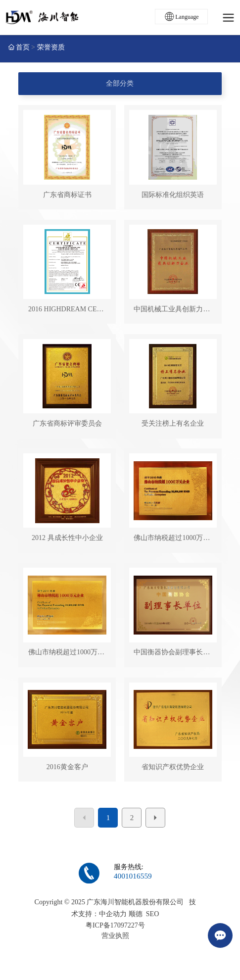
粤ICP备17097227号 (115, 925)
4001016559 (133, 876)
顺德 (136, 914)
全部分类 (120, 83)
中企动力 (113, 914)
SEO (152, 914)
